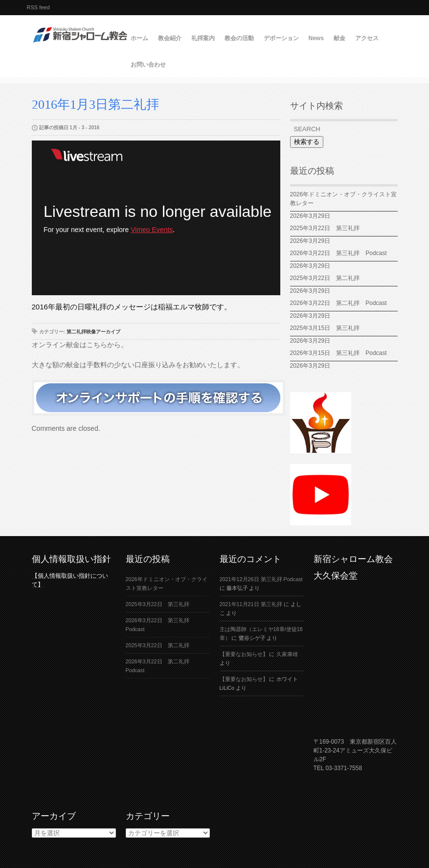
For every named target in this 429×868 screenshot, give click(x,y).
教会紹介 (170, 38)
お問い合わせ (148, 65)
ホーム (139, 38)
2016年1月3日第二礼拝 (95, 105)
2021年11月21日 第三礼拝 (251, 604)
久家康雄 (287, 654)
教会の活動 (239, 38)
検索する (307, 142)
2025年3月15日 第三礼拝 (328, 328)
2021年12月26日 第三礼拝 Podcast (261, 579)
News (316, 38)
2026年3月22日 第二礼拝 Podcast (339, 303)
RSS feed (38, 7)
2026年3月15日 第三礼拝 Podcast (339, 353)
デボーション (281, 38)
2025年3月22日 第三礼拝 (325, 228)
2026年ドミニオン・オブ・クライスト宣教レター (344, 199)
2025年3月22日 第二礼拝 (328, 278)
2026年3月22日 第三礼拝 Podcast (339, 253)
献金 (339, 38)
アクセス (367, 38)
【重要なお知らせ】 (244, 654)
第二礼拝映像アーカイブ (93, 332)
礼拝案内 (203, 38)
